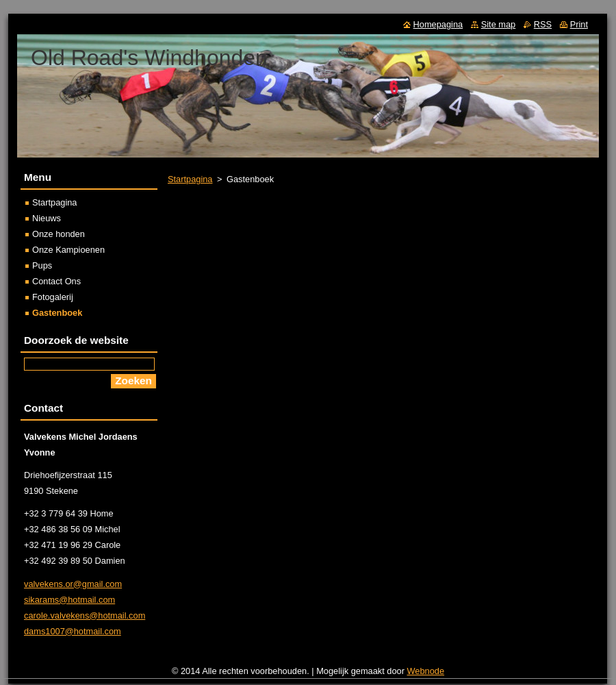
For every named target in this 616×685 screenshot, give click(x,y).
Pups (42, 265)
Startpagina (190, 179)
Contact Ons (56, 281)
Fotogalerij (53, 297)
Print (579, 24)
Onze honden (59, 234)
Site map (499, 24)
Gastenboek (57, 313)
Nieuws (47, 218)
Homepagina (438, 24)
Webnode (426, 671)
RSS (543, 24)
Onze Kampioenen (68, 250)
